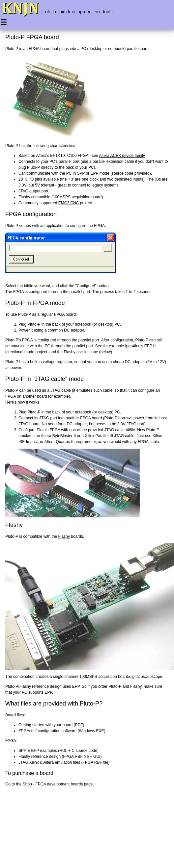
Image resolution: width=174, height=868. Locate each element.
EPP (148, 346)
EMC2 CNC (69, 203)
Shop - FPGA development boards (53, 784)
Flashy (24, 197)
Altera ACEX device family (122, 156)
